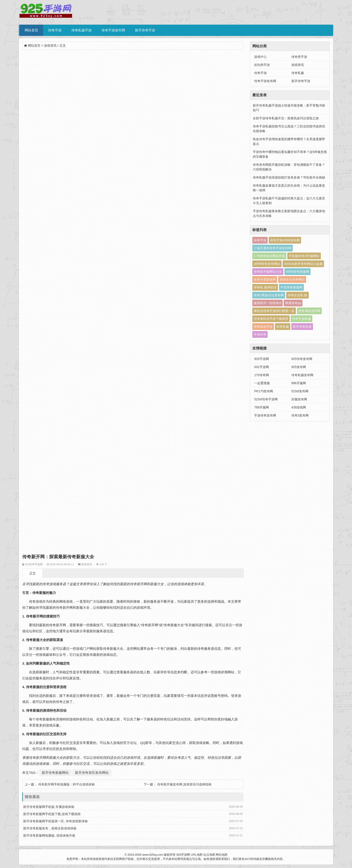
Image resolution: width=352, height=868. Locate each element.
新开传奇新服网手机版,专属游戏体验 (49, 807)
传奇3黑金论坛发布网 (269, 295)
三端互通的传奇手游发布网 (273, 248)
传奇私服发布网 (302, 375)
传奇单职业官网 (309, 311)
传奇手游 (55, 30)
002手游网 (261, 367)
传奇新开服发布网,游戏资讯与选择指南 (184, 784)
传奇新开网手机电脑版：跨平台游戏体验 (66, 784)
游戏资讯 (50, 46)
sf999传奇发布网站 (267, 264)
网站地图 (222, 855)
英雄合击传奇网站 (292, 279)
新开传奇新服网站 (55, 773)
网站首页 (31, 30)
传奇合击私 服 (297, 295)
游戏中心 (260, 57)
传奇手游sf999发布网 (285, 240)
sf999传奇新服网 (297, 272)
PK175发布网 (264, 391)
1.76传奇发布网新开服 (269, 256)
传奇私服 (298, 73)
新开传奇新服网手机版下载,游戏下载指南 (52, 814)
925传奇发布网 (302, 359)
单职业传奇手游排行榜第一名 (274, 311)
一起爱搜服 (262, 383)
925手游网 (261, 359)
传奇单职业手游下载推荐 (271, 319)
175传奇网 (261, 375)
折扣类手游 (262, 65)
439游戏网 (299, 407)
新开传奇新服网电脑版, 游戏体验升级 (49, 835)
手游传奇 (260, 334)
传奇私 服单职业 (265, 287)
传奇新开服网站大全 (268, 272)
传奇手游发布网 (113, 30)
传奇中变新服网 (265, 279)
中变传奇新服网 (291, 287)
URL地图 (197, 855)
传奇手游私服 (301, 319)
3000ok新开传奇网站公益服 (303, 264)
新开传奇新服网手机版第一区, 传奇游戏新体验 (55, 821)
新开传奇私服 (302, 327)
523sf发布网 (300, 391)
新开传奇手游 (145, 30)
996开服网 (299, 383)
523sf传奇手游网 (266, 399)
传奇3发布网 (300, 415)
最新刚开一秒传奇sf (267, 303)
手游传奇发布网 (265, 415)
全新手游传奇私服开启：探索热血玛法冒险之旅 (286, 118)
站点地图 (209, 855)
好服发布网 (299, 399)
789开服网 (261, 407)
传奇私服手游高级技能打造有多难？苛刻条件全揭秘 (289, 177)
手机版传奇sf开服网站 (304, 256)
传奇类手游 (299, 57)
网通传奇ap (293, 303)
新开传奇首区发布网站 (92, 773)
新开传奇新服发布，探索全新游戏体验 (50, 828)
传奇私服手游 (81, 30)
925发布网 (299, 367)
